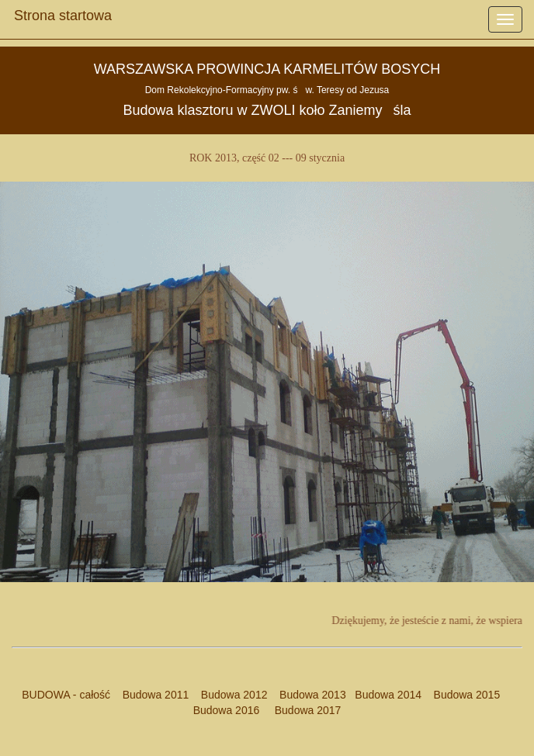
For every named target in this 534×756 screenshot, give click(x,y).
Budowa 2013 (313, 695)
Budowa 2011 (156, 695)
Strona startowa (63, 12)
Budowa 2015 (461, 695)
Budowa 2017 (302, 710)
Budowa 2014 (388, 695)
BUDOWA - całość (66, 695)
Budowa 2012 (234, 695)
